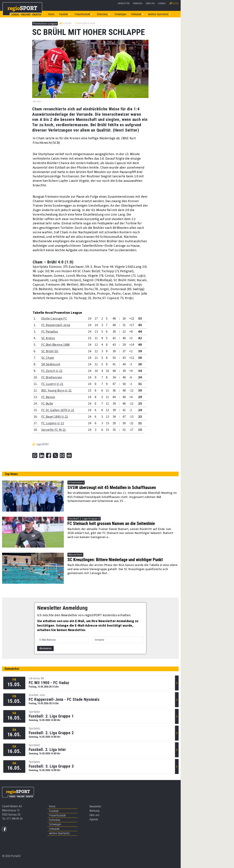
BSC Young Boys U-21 (57, 391)
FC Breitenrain (52, 378)
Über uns (150, 3)
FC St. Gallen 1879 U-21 (58, 410)
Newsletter (124, 3)
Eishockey (55, 820)
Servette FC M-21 (54, 430)
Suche (176, 3)
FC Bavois (48, 397)
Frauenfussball (57, 815)
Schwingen (120, 14)
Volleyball (54, 829)
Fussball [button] (63, 14)
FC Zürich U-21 (52, 371)
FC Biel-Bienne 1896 (55, 345)
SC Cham (48, 358)
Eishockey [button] (102, 14)
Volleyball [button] (136, 14)
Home (51, 14)
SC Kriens (48, 338)
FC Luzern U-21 (52, 384)
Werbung (138, 3)
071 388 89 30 (15, 819)
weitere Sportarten (59, 833)
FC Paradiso (50, 332)
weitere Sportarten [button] (158, 14)
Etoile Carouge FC (54, 319)
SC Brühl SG (50, 351)
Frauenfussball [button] (82, 14)
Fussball (54, 811)
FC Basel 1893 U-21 (55, 417)
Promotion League (45, 24)
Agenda (162, 3)
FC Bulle (47, 404)
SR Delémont (51, 364)
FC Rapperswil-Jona (56, 325)
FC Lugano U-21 (53, 423)
